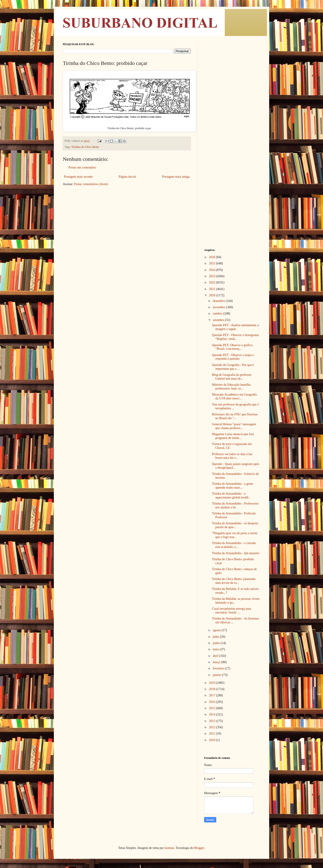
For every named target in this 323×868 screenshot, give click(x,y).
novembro (219, 307)
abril (216, 656)
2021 (213, 289)
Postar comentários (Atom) (91, 184)
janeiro (217, 675)
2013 (213, 721)
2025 (213, 263)
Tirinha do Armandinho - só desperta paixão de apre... (235, 525)
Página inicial (128, 177)
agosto (217, 630)
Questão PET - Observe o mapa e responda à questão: (233, 357)
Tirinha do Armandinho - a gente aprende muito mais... (232, 486)
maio (216, 649)
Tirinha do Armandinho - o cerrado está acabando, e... (234, 545)
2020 (213, 295)
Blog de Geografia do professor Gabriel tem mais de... (232, 377)
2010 (213, 740)
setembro (219, 320)
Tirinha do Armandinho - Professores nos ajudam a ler (235, 505)
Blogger (199, 848)
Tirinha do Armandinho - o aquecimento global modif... (231, 496)
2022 (213, 282)
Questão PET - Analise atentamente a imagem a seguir (235, 327)
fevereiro (219, 668)
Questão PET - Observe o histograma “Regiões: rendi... (235, 337)
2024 (213, 270)
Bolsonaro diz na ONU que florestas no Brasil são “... (235, 416)
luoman (169, 848)
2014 (213, 714)
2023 (213, 276)
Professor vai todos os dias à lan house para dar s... (232, 456)
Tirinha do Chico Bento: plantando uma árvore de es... (234, 581)
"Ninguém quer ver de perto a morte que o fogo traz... (235, 535)
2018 (213, 689)
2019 (213, 683)
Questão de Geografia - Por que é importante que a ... (233, 367)
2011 (213, 734)
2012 (213, 727)
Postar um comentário (82, 167)
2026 (213, 257)
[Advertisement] (232, 110)
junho (217, 643)
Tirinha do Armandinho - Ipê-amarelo (236, 553)
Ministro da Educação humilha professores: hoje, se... (231, 387)
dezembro (219, 301)
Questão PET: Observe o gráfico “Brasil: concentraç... (232, 347)
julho (216, 637)
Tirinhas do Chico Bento (85, 147)
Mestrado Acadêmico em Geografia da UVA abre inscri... (234, 396)
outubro (218, 313)
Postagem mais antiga (176, 177)
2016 (213, 702)
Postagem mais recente (78, 177)
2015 (213, 708)
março (217, 662)
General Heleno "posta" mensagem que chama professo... (234, 426)
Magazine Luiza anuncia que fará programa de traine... (233, 436)
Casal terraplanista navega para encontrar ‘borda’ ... (232, 611)
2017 (213, 695)
